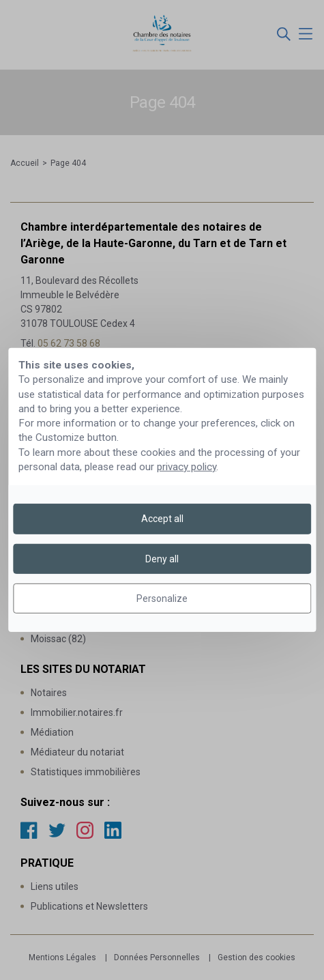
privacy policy (187, 467)
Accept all (162, 519)
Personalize (162, 599)
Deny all (162, 559)
